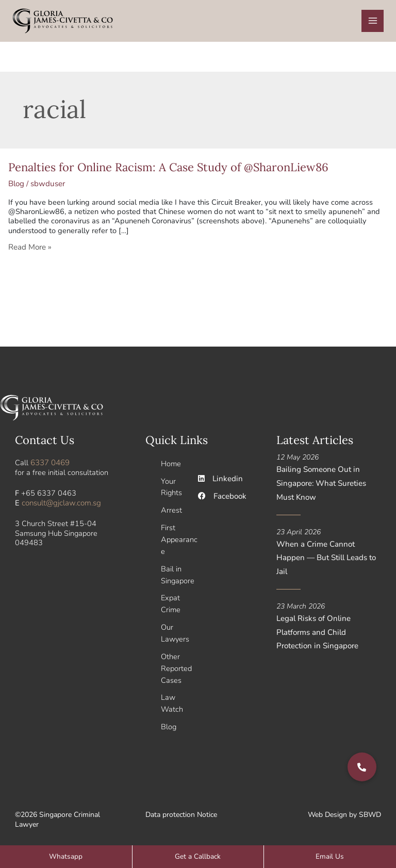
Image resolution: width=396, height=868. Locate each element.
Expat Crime (171, 601)
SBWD (370, 807)
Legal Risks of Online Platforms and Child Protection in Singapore (328, 618)
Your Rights (171, 488)
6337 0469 (50, 465)
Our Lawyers (175, 629)
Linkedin (219, 481)
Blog (16, 187)
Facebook (222, 498)
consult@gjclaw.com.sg (60, 505)
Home (171, 466)
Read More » (29, 250)
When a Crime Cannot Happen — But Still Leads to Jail (328, 551)
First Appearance (179, 539)
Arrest (171, 511)
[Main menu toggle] (373, 23)
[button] (362, 767)
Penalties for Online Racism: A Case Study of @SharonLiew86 (168, 171)
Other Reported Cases (176, 663)
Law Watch (172, 697)
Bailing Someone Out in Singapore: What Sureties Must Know (320, 485)
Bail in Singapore (178, 573)
